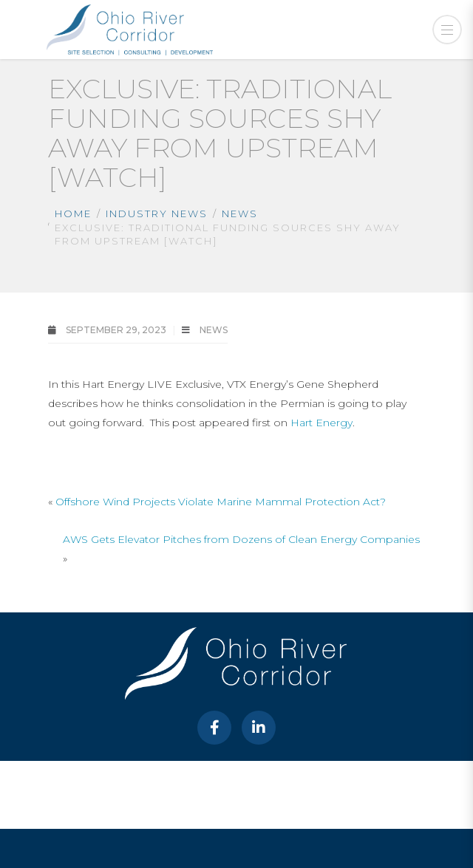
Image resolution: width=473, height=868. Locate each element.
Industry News (157, 213)
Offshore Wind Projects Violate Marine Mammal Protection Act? (221, 502)
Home (73, 213)
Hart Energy (321, 423)
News (240, 213)
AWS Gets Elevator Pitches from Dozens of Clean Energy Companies (241, 539)
